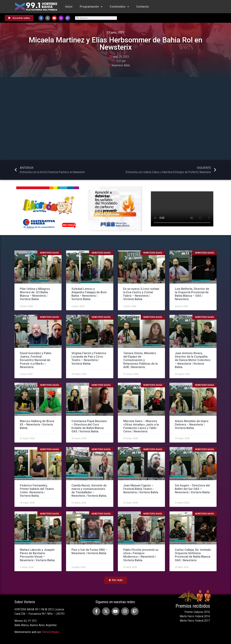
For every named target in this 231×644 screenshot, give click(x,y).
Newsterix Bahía (121, 65)
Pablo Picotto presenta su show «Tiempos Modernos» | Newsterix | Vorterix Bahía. (141, 555)
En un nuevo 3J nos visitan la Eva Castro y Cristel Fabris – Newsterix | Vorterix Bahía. (141, 294)
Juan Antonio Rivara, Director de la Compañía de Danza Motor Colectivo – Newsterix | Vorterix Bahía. (193, 360)
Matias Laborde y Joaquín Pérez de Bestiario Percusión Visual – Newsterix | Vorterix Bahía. (38, 555)
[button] (116, 580)
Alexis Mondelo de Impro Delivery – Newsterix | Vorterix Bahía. (192, 425)
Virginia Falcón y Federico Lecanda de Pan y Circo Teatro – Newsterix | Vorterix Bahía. (89, 358)
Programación (91, 7)
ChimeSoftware (51, 632)
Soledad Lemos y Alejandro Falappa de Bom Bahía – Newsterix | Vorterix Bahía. (89, 294)
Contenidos (119, 7)
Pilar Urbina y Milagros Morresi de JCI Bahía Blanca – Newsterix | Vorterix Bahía (35, 294)
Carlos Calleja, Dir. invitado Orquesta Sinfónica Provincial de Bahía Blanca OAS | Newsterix (193, 555)
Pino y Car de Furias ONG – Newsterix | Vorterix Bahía (89, 551)
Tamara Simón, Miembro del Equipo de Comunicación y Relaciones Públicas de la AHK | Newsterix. (140, 360)
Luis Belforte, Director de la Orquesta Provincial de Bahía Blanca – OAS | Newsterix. (192, 294)
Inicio (69, 7)
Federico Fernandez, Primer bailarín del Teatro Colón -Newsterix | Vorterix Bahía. (37, 491)
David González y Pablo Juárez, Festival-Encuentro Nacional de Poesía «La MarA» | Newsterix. (36, 360)
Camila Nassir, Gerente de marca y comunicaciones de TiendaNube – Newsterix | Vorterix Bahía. (89, 491)
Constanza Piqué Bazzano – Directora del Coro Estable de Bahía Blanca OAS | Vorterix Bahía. (89, 426)
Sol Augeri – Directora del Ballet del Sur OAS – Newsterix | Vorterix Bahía (192, 489)
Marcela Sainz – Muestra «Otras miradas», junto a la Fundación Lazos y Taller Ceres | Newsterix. (141, 426)
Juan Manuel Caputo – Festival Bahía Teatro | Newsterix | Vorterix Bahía (141, 489)
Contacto (143, 7)
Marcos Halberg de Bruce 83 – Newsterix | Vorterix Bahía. (37, 425)
